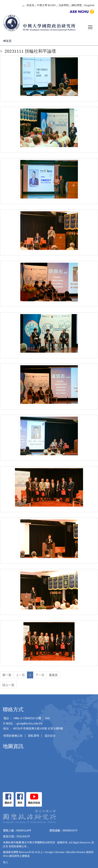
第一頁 (7, 675)
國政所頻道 (34, 803)
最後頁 (53, 675)
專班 (20, 803)
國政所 (8, 803)
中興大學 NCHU (46, 5)
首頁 (7, 41)
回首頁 (30, 5)
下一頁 (40, 675)
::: (23, 6)
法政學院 (64, 5)
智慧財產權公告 (13, 736)
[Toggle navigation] (90, 27)
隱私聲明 (34, 736)
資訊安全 (50, 736)
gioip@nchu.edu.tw (30, 723)
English (89, 5)
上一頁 (20, 675)
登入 (6, 862)
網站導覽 (77, 5)
